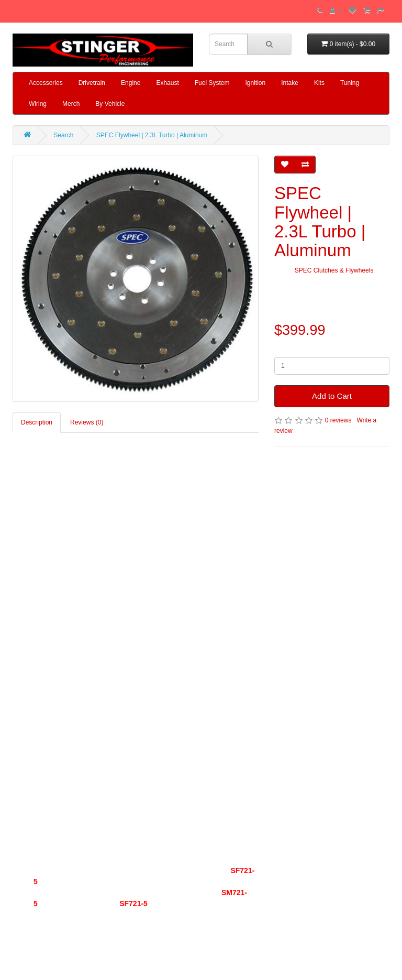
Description (37, 422)
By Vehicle (110, 104)
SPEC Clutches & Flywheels (334, 270)
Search (63, 135)
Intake (290, 83)
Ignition (255, 83)
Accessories (46, 83)
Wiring (38, 104)
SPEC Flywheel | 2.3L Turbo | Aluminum (152, 135)
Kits (319, 83)
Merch (71, 104)
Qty (279, 349)
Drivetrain (92, 83)
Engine (131, 83)
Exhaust (167, 83)
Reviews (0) (87, 422)
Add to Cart (332, 396)
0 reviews (338, 420)
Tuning (350, 83)
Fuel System (212, 83)
